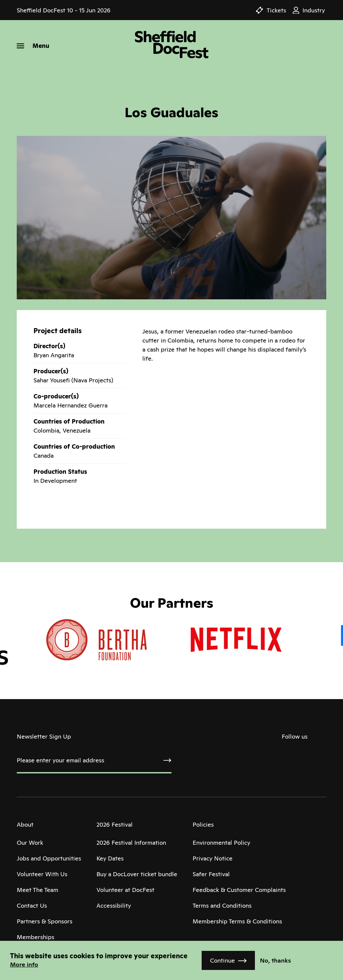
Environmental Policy (221, 843)
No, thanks (276, 960)
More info (24, 964)
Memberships (36, 937)
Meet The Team (38, 890)
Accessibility (114, 906)
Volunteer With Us (42, 874)
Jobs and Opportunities (49, 858)
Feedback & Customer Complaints (239, 890)
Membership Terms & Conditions (237, 921)
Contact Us (32, 906)
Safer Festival (211, 874)
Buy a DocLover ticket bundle (137, 874)
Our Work (30, 843)
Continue (222, 960)
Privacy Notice (213, 858)
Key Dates (110, 858)
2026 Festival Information (131, 843)
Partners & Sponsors (45, 921)
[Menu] (33, 46)
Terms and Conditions (222, 906)
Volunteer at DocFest (125, 890)
